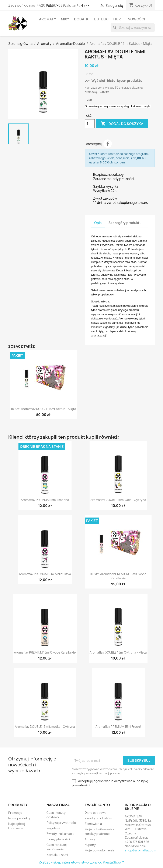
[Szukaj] (133, 28)
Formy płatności (58, 839)
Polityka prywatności (61, 823)
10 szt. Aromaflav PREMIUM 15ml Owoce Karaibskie (118, 576)
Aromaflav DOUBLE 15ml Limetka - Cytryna (45, 727)
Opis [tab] (98, 223)
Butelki (101, 19)
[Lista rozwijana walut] (84, 6)
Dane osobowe (96, 813)
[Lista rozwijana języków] (53, 6)
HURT (118, 19)
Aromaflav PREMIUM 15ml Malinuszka (45, 574)
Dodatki (82, 19)
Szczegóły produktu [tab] (125, 223)
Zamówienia (93, 824)
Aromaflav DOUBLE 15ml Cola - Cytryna (118, 500)
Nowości (136, 19)
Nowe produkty (19, 818)
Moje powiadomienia (99, 850)
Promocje (15, 813)
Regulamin (54, 828)
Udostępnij (108, 144)
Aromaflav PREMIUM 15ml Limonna (45, 500)
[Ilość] (90, 124)
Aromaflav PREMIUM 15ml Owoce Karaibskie (45, 652)
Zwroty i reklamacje (60, 834)
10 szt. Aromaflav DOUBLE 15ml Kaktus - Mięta (43, 409)
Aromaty (48, 19)
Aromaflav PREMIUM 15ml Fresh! (118, 727)
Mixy (65, 19)
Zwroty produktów (98, 818)
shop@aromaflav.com (140, 850)
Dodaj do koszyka (122, 124)
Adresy (90, 839)
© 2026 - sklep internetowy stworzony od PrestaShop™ (81, 862)
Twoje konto (97, 805)
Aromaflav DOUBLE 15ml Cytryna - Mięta (118, 652)
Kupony (90, 845)
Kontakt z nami (57, 855)
